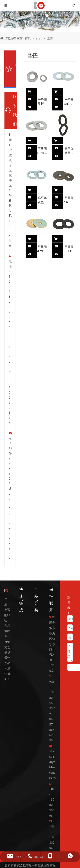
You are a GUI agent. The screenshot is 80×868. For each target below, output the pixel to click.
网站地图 (42, 863)
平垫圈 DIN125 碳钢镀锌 (69, 91)
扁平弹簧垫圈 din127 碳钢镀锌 (42, 189)
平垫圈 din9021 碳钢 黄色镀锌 (42, 238)
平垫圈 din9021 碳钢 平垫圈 (69, 189)
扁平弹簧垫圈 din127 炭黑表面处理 (69, 140)
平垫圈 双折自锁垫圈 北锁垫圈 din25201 (42, 91)
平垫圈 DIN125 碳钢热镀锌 (42, 140)
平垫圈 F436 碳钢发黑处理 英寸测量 (69, 238)
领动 (32, 863)
